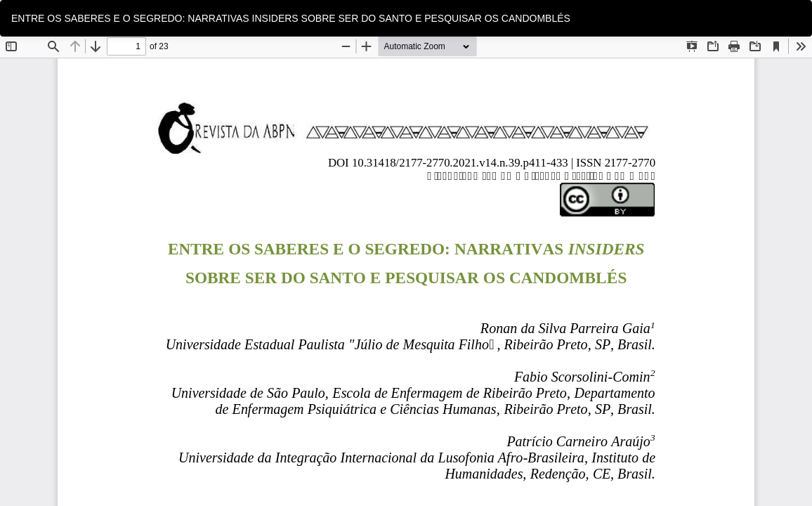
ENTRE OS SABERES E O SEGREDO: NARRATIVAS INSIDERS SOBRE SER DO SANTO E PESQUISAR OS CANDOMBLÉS (291, 18)
